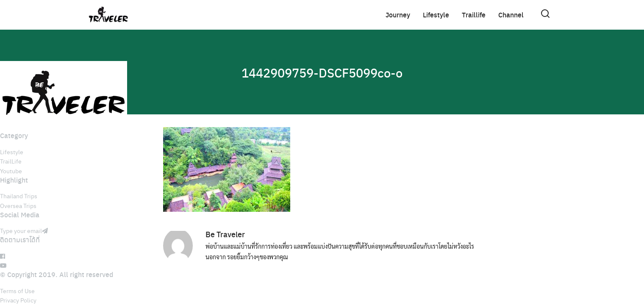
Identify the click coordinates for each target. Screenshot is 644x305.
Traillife (474, 15)
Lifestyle (436, 15)
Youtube (11, 171)
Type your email (24, 230)
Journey (398, 15)
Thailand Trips (19, 196)
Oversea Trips (18, 205)
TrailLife (11, 161)
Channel (511, 15)
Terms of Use (17, 291)
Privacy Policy (18, 300)
